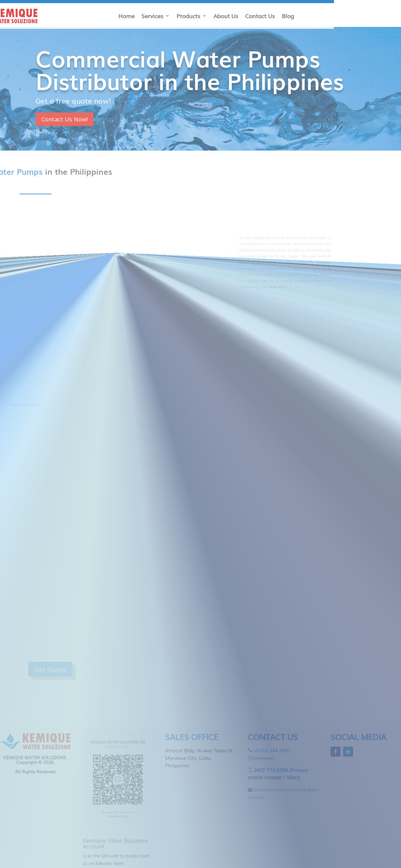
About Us (47, 16)
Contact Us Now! (75, 117)
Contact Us (81, 16)
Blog (109, 16)
